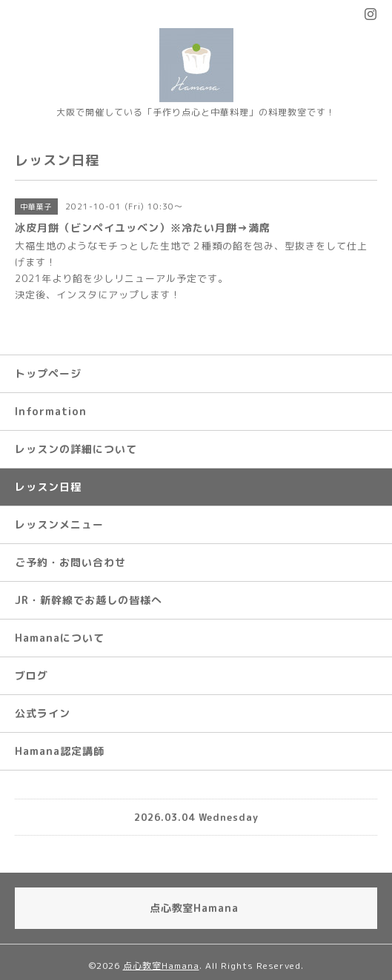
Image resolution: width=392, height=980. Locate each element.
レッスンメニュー (59, 524)
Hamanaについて (60, 638)
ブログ (31, 675)
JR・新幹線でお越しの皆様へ (89, 600)
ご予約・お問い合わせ (70, 562)
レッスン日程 (48, 487)
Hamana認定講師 (60, 751)
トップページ (48, 373)
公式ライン (43, 713)
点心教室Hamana (161, 966)
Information (51, 411)
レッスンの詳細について (76, 449)
